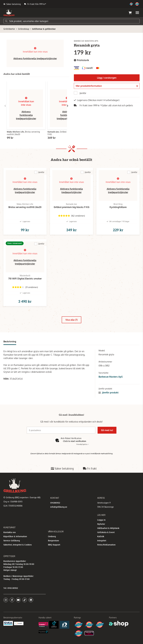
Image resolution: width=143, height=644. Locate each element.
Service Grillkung (12, 541)
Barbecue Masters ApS (111, 377)
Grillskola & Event (106, 532)
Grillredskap (24, 29)
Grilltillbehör (9, 29)
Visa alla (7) (71, 320)
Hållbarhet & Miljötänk (108, 528)
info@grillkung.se (59, 507)
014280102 (55, 503)
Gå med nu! (107, 430)
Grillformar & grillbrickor (44, 29)
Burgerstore (53, 541)
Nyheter (101, 524)
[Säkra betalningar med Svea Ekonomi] (8, 623)
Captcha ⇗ (82, 444)
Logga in (101, 520)
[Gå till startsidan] (9, 13)
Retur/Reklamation (106, 545)
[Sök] (71, 21)
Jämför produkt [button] (108, 393)
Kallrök (101, 536)
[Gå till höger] (68, 106)
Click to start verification (75, 441)
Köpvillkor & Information (15, 536)
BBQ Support (54, 545)
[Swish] (19, 623)
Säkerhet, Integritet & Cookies (18, 545)
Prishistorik (81, 60)
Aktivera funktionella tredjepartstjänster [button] (35, 58)
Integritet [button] (102, 541)
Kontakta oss (10, 532)
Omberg (52, 536)
